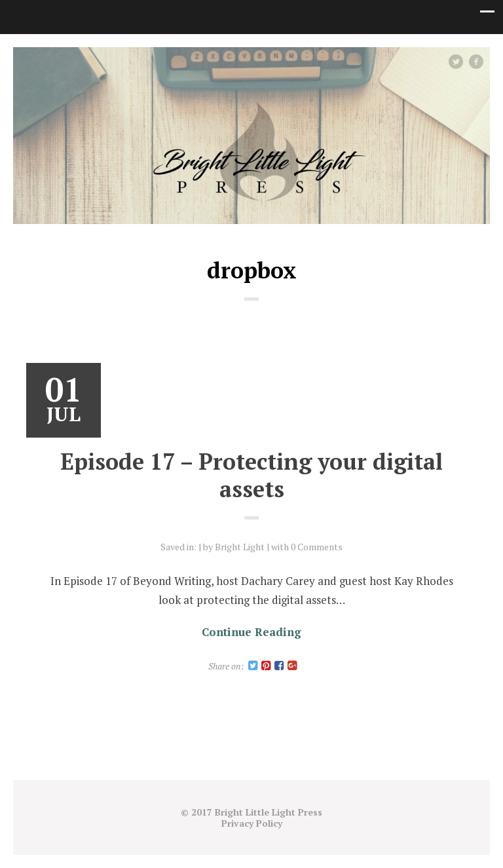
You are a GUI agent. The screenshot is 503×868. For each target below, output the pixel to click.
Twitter (462, 61)
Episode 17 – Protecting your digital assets (251, 475)
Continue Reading (251, 632)
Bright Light (240, 547)
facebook (481, 61)
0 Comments (317, 547)
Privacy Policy (252, 823)
